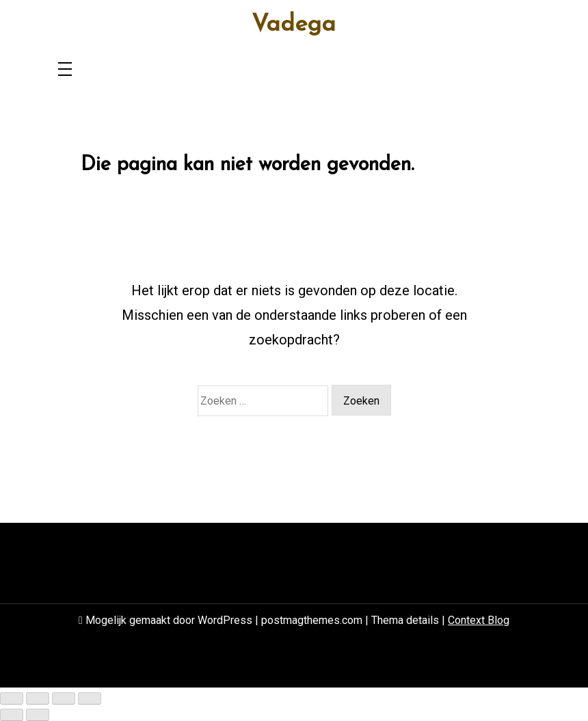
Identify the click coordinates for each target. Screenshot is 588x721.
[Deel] (64, 698)
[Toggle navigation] (65, 70)
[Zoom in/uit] (12, 698)
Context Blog (479, 620)
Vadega (294, 25)
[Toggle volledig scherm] (38, 698)
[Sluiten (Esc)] (90, 698)
